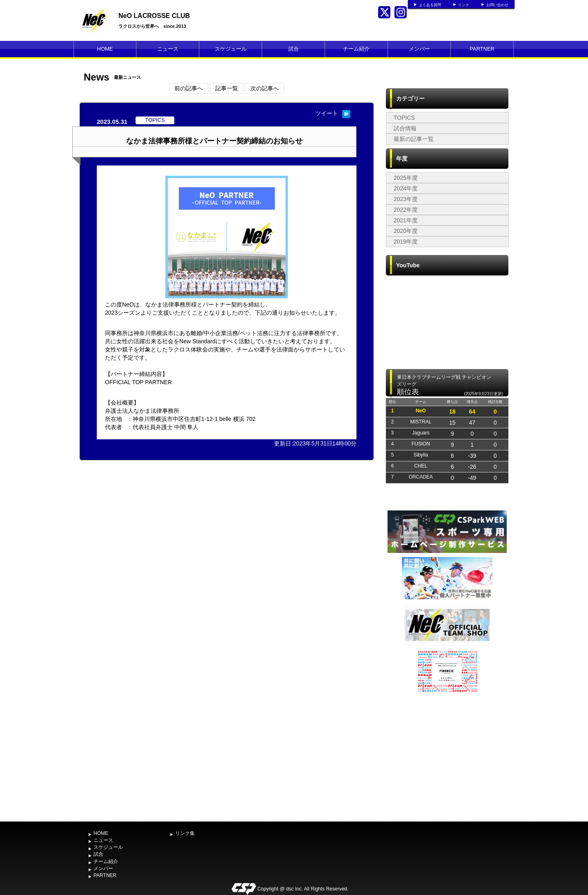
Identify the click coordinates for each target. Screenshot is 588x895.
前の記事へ (189, 88)
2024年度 (406, 188)
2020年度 (406, 231)
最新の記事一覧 (414, 139)
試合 (294, 49)
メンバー (419, 49)
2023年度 (406, 199)
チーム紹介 (356, 49)
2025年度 (406, 178)
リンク (464, 5)
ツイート (327, 113)
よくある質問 (430, 5)
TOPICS (404, 118)
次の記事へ (265, 88)
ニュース (168, 49)
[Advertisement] (447, 756)
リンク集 (185, 833)
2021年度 (406, 220)
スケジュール (231, 49)
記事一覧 (227, 88)
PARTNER (482, 49)
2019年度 (406, 242)
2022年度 (406, 210)
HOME (105, 49)
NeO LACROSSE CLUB (154, 16)
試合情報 (405, 128)
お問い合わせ (497, 5)
